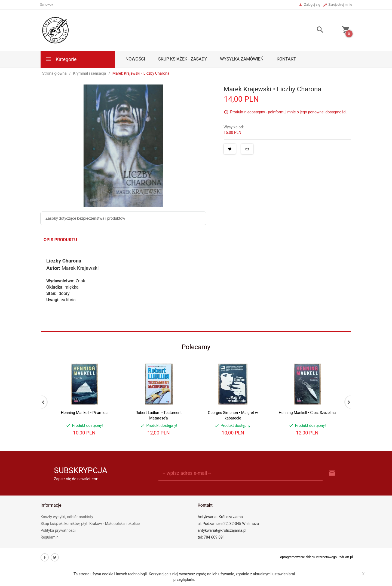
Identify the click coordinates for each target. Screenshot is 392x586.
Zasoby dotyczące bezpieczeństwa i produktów (85, 218)
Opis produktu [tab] (60, 240)
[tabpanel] (196, 288)
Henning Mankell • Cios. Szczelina (307, 413)
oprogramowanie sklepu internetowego (308, 557)
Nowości (135, 59)
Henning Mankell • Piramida (84, 413)
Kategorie (61, 59)
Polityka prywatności (58, 530)
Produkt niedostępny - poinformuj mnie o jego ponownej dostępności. (289, 112)
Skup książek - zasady (183, 59)
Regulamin (50, 537)
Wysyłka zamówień (242, 59)
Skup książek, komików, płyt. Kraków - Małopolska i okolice (90, 524)
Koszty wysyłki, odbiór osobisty (67, 517)
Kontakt (286, 59)
